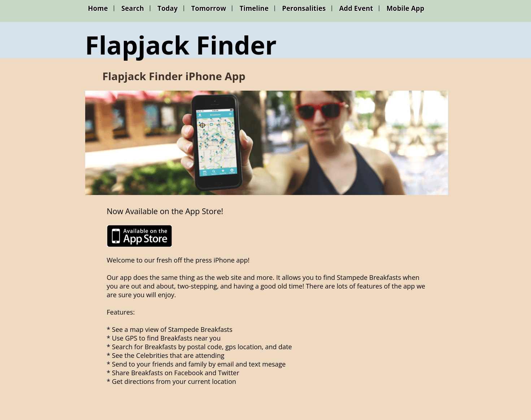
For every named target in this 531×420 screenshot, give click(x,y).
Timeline (254, 8)
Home (98, 8)
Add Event (356, 8)
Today (167, 8)
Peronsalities (304, 8)
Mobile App (406, 8)
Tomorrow (208, 8)
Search (133, 8)
